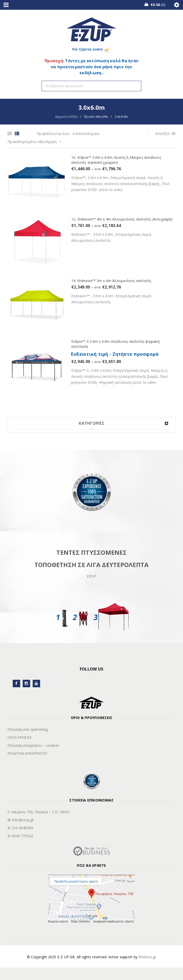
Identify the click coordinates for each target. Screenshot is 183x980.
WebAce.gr (147, 957)
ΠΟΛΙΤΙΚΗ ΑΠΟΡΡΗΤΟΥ (27, 753)
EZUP (92, 576)
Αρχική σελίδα (66, 116)
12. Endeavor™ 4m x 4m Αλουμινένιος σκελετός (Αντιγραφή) (122, 219)
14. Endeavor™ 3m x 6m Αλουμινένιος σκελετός (111, 281)
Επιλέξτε (163, 134)
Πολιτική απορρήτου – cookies (33, 745)
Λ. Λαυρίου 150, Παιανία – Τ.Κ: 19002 (39, 812)
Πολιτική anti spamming (28, 729)
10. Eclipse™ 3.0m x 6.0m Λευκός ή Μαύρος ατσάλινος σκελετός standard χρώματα (116, 160)
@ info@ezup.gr (21, 820)
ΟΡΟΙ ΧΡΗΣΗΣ (20, 737)
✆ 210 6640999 (20, 828)
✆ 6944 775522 (20, 836)
